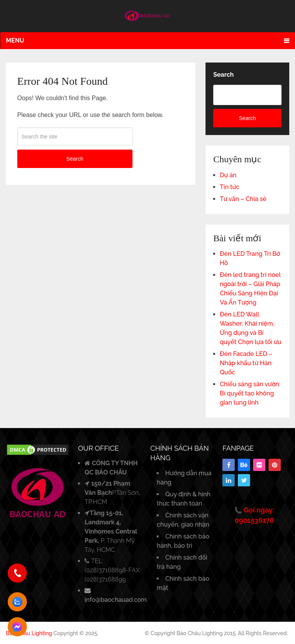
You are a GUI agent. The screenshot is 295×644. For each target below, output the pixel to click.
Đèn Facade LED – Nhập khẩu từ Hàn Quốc (246, 363)
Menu (15, 40)
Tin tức (230, 187)
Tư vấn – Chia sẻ (243, 199)
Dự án (228, 175)
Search (75, 159)
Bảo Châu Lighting (29, 633)
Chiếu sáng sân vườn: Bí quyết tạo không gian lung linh (250, 393)
